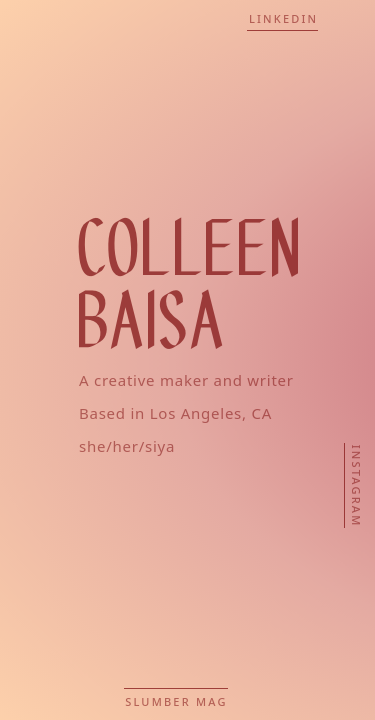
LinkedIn (283, 18)
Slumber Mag (176, 701)
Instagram (356, 486)
